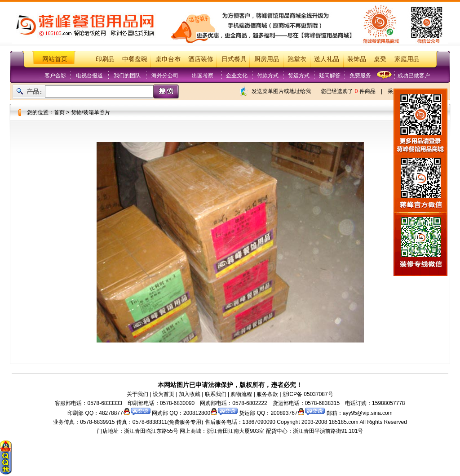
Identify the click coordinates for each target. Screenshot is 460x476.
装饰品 (357, 59)
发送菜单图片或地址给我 (281, 91)
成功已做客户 (414, 76)
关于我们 (137, 394)
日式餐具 (234, 59)
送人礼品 (327, 59)
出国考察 (203, 76)
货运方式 (299, 76)
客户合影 (55, 76)
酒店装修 (201, 59)
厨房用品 (267, 59)
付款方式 (268, 76)
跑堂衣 (297, 59)
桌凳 (380, 59)
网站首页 (55, 59)
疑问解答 (330, 76)
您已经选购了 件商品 (348, 91)
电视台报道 (89, 76)
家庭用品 (407, 59)
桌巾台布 (168, 59)
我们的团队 (127, 76)
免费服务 (360, 76)
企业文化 (237, 76)
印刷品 (105, 59)
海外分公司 (165, 76)
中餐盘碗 (135, 59)
